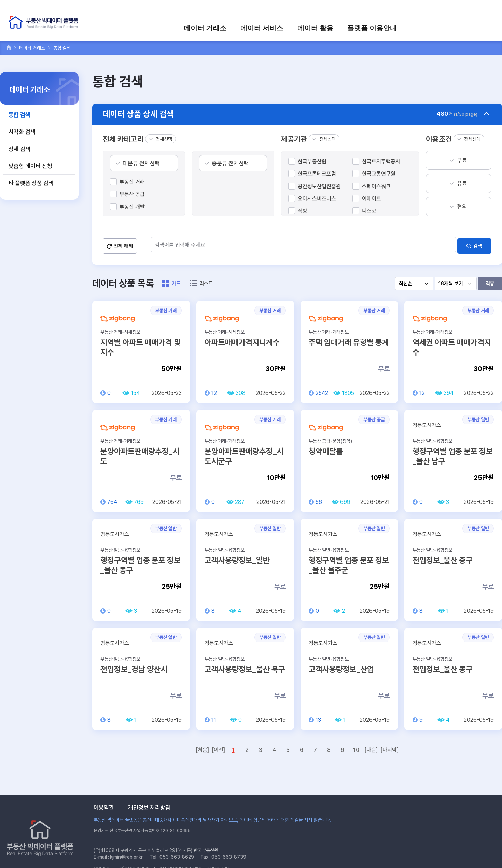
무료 (462, 160)
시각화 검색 (22, 132)
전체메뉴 (490, 26)
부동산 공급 (132, 194)
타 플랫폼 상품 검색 (31, 183)
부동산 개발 (132, 207)
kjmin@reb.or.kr (126, 857)
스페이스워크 (376, 186)
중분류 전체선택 (230, 163)
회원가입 (407, 9)
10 (356, 748)
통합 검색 (19, 115)
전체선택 (164, 139)
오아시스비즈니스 (317, 199)
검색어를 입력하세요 (472, 9)
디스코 (369, 211)
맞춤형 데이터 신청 (30, 166)
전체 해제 (123, 244)
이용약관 (104, 808)
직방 (303, 211)
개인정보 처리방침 (149, 808)
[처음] (202, 748)
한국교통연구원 (379, 174)
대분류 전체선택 (141, 163)
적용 (490, 282)
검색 (478, 244)
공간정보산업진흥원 (319, 186)
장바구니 (433, 9)
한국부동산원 (312, 161)
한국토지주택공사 (381, 161)
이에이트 (372, 199)
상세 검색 (19, 149)
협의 (462, 207)
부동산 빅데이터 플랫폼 (49, 24)
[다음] (371, 748)
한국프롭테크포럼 (317, 174)
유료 (462, 183)
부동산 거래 (132, 182)
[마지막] (389, 748)
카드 (176, 281)
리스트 (206, 281)
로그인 (383, 9)
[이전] (218, 748)
